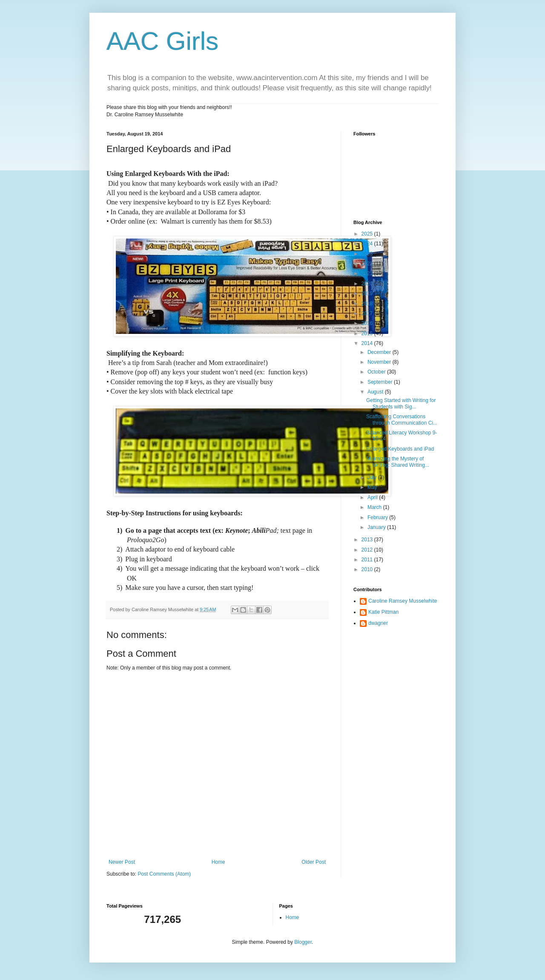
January (377, 527)
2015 (368, 333)
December (380, 352)
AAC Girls (162, 41)
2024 (368, 244)
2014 (368, 343)
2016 (368, 323)
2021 (368, 273)
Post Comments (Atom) (164, 874)
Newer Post (122, 862)
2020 (368, 284)
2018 (368, 304)
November (380, 362)
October (377, 372)
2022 (368, 264)
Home (218, 862)
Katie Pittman (383, 612)
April (373, 497)
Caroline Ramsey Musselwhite (403, 601)
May (373, 487)
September (381, 382)
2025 (368, 234)
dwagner (378, 623)
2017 (368, 313)
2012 (368, 550)
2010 (368, 569)
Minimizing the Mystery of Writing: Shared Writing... (398, 462)
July (373, 477)
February (378, 517)
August (376, 392)
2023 (368, 254)
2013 (368, 540)
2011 (368, 560)
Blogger (303, 942)
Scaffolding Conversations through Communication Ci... (402, 420)
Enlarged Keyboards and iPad (400, 449)
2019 (368, 293)
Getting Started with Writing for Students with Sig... (401, 403)
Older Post (314, 862)
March (375, 507)
